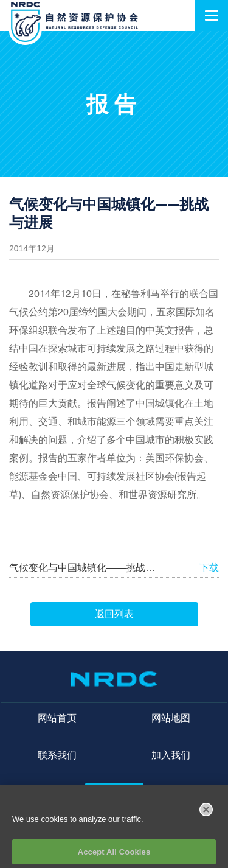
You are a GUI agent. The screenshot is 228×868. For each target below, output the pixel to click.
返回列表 (114, 614)
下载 (209, 568)
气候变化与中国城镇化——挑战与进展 (83, 568)
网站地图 (171, 718)
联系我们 (57, 755)
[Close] (206, 813)
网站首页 (57, 718)
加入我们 (171, 755)
